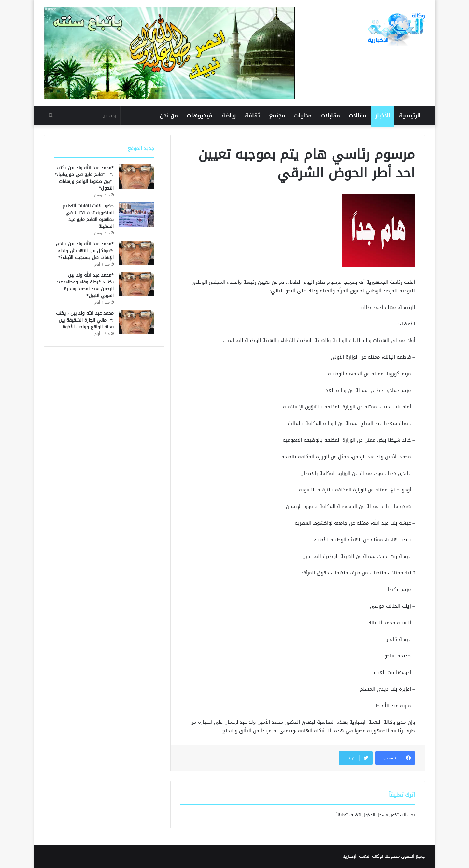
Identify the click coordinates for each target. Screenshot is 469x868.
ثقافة (252, 116)
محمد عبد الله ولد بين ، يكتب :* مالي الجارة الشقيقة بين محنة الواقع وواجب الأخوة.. (85, 320)
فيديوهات (199, 116)
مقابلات (330, 116)
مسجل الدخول (375, 815)
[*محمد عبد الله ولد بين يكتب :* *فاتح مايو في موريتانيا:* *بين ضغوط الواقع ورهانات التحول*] (136, 177)
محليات (303, 116)
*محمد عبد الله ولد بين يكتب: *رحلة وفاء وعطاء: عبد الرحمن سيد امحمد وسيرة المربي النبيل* (85, 285)
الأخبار (383, 116)
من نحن (169, 116)
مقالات (357, 116)
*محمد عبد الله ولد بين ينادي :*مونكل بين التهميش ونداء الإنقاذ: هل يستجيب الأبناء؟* (85, 251)
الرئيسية (410, 116)
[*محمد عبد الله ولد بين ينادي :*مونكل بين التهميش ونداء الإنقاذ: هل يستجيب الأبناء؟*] (136, 253)
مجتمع (277, 116)
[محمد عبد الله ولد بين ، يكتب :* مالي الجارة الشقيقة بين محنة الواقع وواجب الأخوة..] (136, 322)
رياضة (229, 116)
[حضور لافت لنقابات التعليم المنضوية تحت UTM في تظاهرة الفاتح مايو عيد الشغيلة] (136, 215)
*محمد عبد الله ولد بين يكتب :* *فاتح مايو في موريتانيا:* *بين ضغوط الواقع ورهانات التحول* (84, 178)
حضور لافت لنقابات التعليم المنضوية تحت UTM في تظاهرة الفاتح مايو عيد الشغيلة (88, 216)
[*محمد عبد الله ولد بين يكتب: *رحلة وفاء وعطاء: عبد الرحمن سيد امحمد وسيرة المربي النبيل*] (136, 284)
